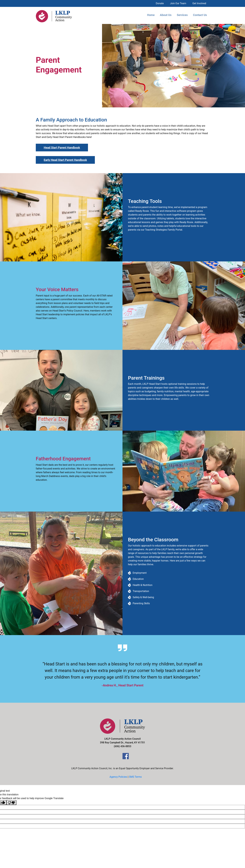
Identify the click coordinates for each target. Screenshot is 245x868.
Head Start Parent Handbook (62, 148)
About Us (166, 15)
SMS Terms (135, 777)
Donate (160, 3)
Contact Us (200, 15)
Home (151, 15)
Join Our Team (178, 3)
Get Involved (199, 3)
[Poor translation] (11, 803)
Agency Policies (118, 777)
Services (182, 15)
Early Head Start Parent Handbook (65, 160)
